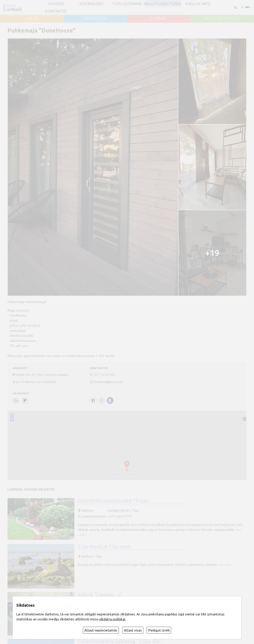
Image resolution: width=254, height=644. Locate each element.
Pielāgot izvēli (159, 630)
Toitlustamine (127, 4)
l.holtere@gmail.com (108, 382)
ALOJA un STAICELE (222, 18)
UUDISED (56, 4)
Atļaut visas (133, 630)
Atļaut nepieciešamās (101, 630)
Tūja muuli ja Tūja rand (104, 546)
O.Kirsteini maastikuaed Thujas (113, 501)
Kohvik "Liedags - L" (100, 594)
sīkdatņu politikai (112, 619)
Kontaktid (56, 11)
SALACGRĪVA (95, 18)
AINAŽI (32, 18)
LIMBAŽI (159, 18)
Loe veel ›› (226, 565)
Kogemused (91, 4)
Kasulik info (198, 4)
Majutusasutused (163, 4)
